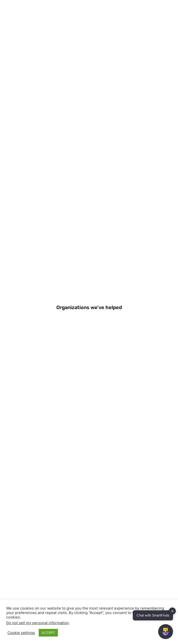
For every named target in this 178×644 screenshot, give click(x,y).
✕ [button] (172, 611)
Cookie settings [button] (21, 633)
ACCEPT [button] (48, 633)
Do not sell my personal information (37, 623)
